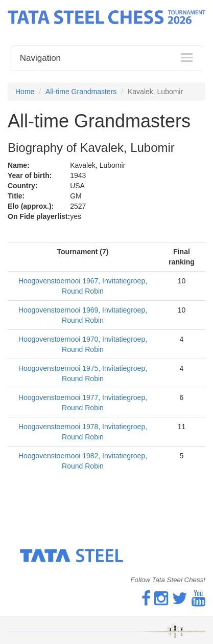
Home (25, 92)
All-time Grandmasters (81, 92)
